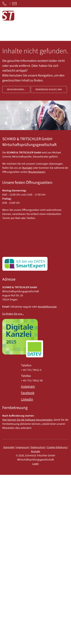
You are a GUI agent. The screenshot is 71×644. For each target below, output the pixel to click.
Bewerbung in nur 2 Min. (49, 89)
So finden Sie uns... (13, 314)
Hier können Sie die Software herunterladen (27, 420)
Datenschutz (38, 447)
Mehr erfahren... (16, 89)
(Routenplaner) (37, 172)
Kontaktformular (47, 307)
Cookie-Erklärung (57, 447)
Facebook (28, 393)
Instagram (28, 387)
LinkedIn (27, 399)
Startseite (9, 447)
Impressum (23, 447)
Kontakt (27, 168)
